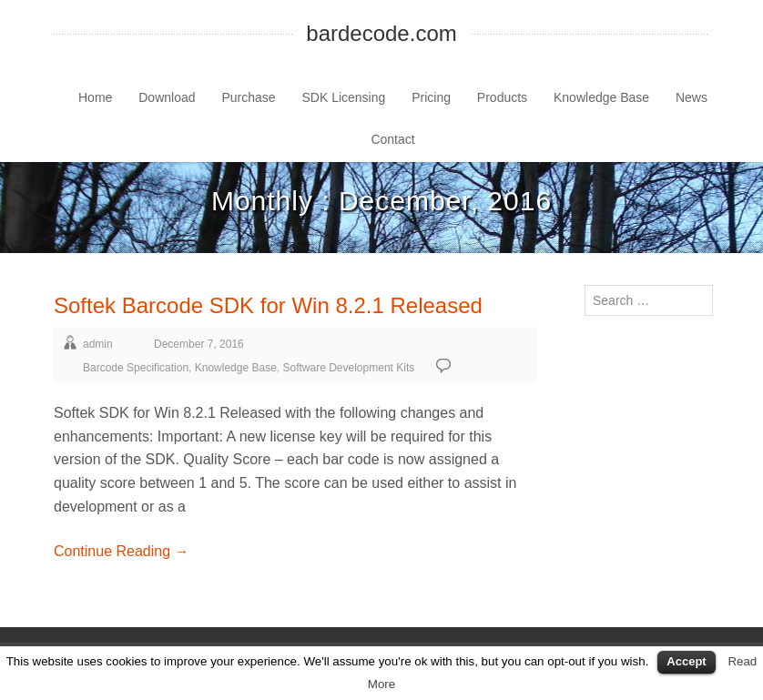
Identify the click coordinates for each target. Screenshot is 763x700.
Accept (686, 661)
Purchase (248, 97)
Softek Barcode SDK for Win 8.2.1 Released (268, 305)
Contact (392, 139)
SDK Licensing (343, 97)
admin (98, 344)
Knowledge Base (601, 97)
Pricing (431, 97)
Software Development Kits (349, 368)
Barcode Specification (136, 368)
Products (502, 97)
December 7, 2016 (199, 344)
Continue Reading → (122, 551)
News (692, 97)
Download (167, 97)
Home (95, 97)
